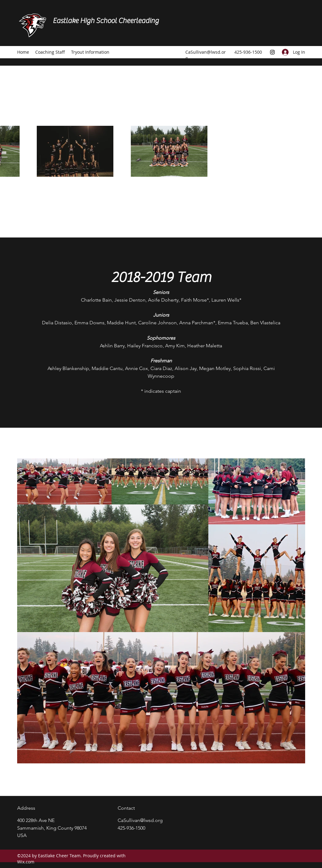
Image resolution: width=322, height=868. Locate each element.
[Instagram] (272, 52)
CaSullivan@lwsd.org (140, 820)
